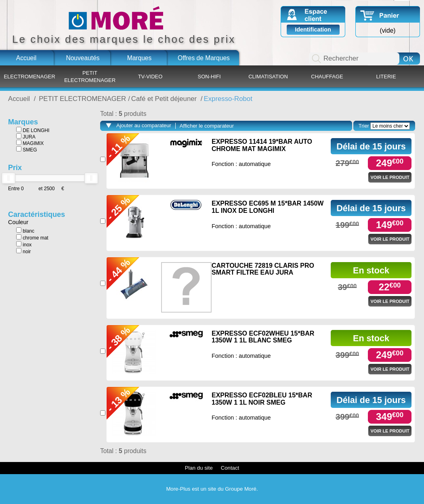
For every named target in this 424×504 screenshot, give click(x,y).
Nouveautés (83, 58)
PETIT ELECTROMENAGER (90, 77)
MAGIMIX (30, 143)
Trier (364, 126)
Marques (140, 58)
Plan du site (199, 468)
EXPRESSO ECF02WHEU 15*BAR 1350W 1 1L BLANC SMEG (263, 337)
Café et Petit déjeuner (165, 99)
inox (24, 244)
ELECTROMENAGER (29, 77)
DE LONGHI (33, 130)
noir (23, 251)
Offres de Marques (204, 58)
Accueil (26, 58)
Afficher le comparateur (207, 126)
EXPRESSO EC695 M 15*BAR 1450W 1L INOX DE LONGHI (268, 207)
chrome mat (32, 237)
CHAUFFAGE (327, 77)
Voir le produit (390, 177)
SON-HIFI (209, 77)
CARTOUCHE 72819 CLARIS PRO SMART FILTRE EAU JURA (263, 269)
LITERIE (386, 77)
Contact (230, 468)
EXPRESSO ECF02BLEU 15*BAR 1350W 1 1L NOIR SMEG (262, 399)
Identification (313, 29)
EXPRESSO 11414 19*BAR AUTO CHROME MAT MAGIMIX (262, 145)
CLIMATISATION (268, 77)
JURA (26, 136)
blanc (25, 231)
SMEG (27, 149)
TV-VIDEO (150, 77)
